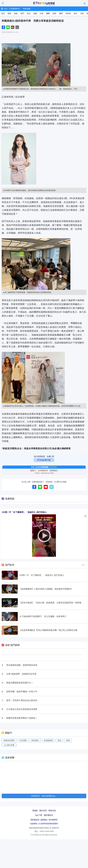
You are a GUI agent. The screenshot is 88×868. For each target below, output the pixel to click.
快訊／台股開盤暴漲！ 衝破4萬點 (17, 9)
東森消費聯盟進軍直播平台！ (20, 683)
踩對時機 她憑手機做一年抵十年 (22, 692)
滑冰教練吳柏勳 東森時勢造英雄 (22, 665)
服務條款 (44, 820)
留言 (52, 487)
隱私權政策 (35, 820)
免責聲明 (34, 824)
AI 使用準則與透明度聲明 (48, 824)
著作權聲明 (53, 820)
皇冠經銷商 (48, 740)
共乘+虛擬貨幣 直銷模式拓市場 (21, 674)
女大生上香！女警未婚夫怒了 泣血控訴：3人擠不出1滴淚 (44, 482)
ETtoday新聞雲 (44, 4)
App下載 (38, 815)
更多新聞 (52, 467)
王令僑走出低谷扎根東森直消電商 (22, 709)
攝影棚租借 (48, 815)
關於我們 (43, 811)
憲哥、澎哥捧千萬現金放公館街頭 (22, 700)
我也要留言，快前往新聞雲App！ (44, 796)
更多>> (84, 565)
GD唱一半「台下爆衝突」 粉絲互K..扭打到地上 (24, 512)
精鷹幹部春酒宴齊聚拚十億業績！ (22, 718)
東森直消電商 (9, 740)
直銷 (68, 740)
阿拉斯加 (35, 740)
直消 (59, 740)
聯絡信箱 (52, 811)
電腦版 (35, 811)
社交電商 (23, 740)
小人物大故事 (9, 745)
